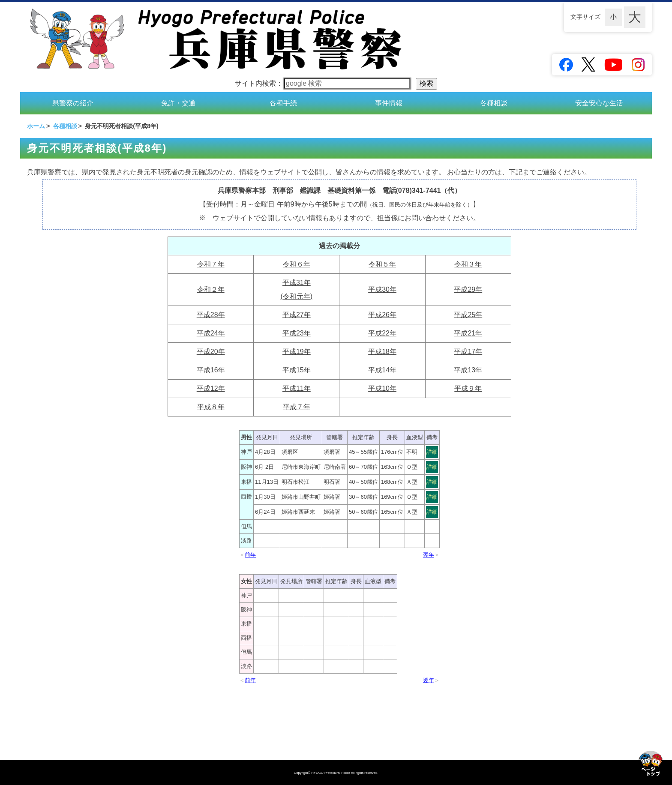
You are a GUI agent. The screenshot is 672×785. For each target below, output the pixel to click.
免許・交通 (178, 103)
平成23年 (297, 333)
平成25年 (468, 315)
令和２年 (211, 289)
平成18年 (382, 352)
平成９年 (468, 388)
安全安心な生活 (599, 103)
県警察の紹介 (73, 103)
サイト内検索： (322, 83)
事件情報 (389, 103)
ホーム (36, 126)
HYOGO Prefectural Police (331, 773)
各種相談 (494, 103)
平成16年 (211, 370)
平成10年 (382, 388)
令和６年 (297, 264)
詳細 (432, 452)
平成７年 (297, 407)
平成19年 (297, 352)
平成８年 (211, 407)
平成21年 (468, 333)
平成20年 (211, 352)
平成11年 (297, 388)
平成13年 (468, 370)
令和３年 (468, 264)
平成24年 (211, 333)
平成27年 (297, 315)
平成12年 (211, 388)
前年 (250, 555)
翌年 (429, 555)
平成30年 (382, 289)
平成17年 (468, 352)
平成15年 (297, 370)
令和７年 (211, 264)
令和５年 (382, 264)
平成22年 (382, 333)
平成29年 (468, 289)
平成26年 (382, 315)
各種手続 (283, 103)
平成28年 (211, 315)
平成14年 (382, 370)
